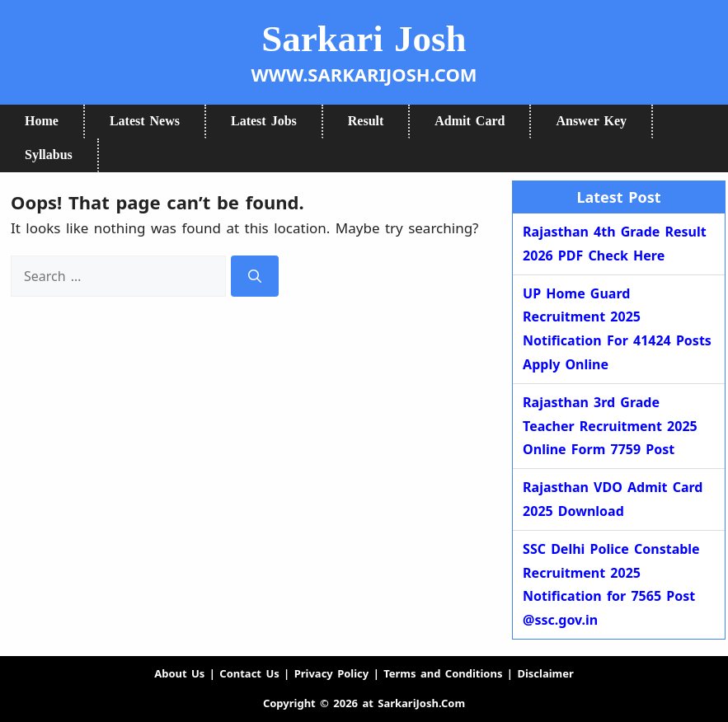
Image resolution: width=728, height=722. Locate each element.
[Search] (255, 277)
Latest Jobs (264, 121)
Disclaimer (545, 673)
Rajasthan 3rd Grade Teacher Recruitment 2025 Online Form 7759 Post (610, 426)
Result (366, 121)
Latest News (145, 121)
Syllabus (49, 155)
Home (42, 121)
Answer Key (591, 121)
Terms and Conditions (443, 673)
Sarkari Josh (364, 39)
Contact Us (249, 673)
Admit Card (470, 121)
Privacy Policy (332, 673)
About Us (179, 673)
